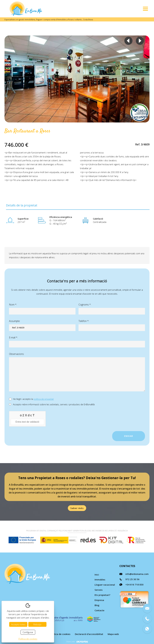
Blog (97, 605)
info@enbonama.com (137, 574)
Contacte (99, 610)
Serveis (99, 590)
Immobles (100, 580)
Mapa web (113, 634)
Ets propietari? (102, 595)
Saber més (77, 508)
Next (140, 41)
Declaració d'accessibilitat (89, 634)
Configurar (28, 632)
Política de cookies (60, 634)
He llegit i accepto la (33, 399)
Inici (97, 575)
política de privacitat (44, 399)
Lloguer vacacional (105, 585)
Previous (128, 41)
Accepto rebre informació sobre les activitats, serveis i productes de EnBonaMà (54, 404)
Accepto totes (18, 624)
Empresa (99, 600)
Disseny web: (77, 642)
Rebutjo (37, 624)
